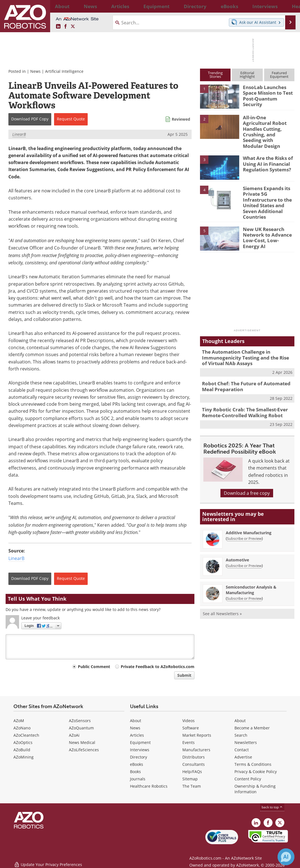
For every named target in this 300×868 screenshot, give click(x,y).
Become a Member (252, 728)
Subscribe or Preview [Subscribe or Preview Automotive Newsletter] (244, 546)
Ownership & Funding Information (255, 789)
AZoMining (24, 757)
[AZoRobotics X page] (73, 27)
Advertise (243, 757)
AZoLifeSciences (84, 750)
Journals (138, 779)
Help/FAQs (192, 772)
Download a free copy (247, 474)
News (35, 71)
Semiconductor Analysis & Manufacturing (251, 570)
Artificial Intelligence (64, 71)
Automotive (237, 541)
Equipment (140, 742)
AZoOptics (23, 742)
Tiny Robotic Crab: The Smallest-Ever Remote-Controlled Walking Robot (241, 394)
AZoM (19, 721)
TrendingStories (215, 75)
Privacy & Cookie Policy (256, 772)
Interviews (140, 750)
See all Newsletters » (222, 594)
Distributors (194, 757)
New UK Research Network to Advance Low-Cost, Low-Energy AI (268, 220)
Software (191, 728)
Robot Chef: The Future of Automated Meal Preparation (247, 369)
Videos (189, 721)
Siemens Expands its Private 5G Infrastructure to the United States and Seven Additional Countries (265, 190)
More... (289, 6)
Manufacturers (196, 750)
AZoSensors (80, 721)
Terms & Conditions (253, 764)
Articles (137, 735)
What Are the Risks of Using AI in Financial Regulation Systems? (266, 153)
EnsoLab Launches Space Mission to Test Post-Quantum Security (268, 92)
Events (189, 742)
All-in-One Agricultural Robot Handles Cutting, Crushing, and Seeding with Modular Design (267, 125)
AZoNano (22, 728)
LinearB (19, 134)
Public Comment (94, 667)
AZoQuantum (81, 728)
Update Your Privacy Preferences (48, 861)
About (136, 721)
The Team (192, 786)
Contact (242, 750)
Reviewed (181, 119)
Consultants (194, 764)
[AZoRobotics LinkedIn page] (58, 27)
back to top (272, 807)
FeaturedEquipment (279, 75)
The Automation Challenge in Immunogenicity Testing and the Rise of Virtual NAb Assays (244, 342)
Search (241, 735)
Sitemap (190, 779)
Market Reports (197, 735)
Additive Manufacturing (249, 513)
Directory (139, 757)
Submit (184, 675)
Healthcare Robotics (149, 786)
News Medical (82, 742)
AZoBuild (22, 750)
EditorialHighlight (247, 75)
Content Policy (248, 779)
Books (135, 772)
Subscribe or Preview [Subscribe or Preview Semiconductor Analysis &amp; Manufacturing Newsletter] (244, 579)
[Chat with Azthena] (286, 857)
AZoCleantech (26, 735)
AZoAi (74, 735)
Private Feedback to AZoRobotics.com (158, 667)
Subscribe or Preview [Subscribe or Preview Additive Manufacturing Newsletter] (244, 519)
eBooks (137, 764)
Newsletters (246, 742)
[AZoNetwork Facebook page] (66, 27)
